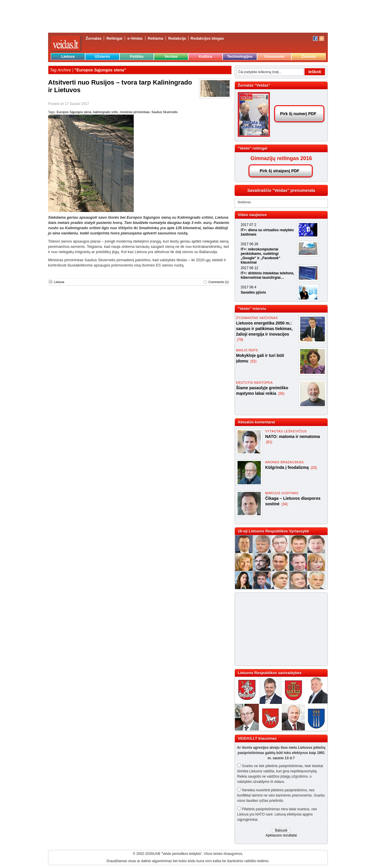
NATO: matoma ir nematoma (293, 436)
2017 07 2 (248, 225)
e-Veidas (135, 38)
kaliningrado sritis (106, 112)
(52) (253, 361)
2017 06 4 (248, 287)
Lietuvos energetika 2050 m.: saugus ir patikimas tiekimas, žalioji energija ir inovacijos (264, 329)
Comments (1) (219, 282)
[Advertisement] (279, 629)
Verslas (171, 56)
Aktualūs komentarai (256, 422)
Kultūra (205, 56)
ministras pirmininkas (135, 112)
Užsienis (102, 56)
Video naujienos (252, 215)
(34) (285, 504)
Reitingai (114, 38)
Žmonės (309, 56)
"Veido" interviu (252, 309)
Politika (137, 56)
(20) (314, 468)
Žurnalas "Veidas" (254, 85)
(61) (269, 442)
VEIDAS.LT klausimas (257, 738)
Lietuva (68, 56)
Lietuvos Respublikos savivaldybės (270, 673)
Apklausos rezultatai (281, 835)
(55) (281, 394)
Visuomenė (274, 56)
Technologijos (240, 56)
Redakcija (177, 38)
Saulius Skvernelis (165, 112)
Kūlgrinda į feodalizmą (287, 467)
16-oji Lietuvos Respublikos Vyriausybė (273, 531)
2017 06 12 (249, 268)
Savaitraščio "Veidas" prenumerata (281, 190)
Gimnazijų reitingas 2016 (281, 158)
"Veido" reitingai (253, 148)
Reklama (155, 38)
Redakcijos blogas (207, 38)
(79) (240, 340)
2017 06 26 (249, 244)
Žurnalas (94, 38)
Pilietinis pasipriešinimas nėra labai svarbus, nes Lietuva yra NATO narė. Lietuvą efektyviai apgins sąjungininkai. (277, 814)
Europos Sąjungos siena (74, 112)
